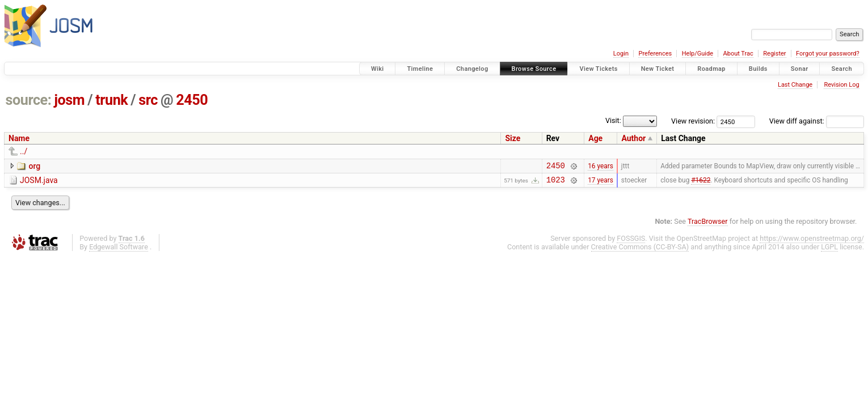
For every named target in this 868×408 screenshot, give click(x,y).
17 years (601, 183)
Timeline (420, 69)
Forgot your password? (828, 54)
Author (633, 138)
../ (24, 151)
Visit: (613, 120)
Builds (758, 69)
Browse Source (534, 69)
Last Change (795, 85)
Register (774, 54)
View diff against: (817, 121)
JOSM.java (39, 182)
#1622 (701, 183)
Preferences (655, 54)
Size (513, 138)
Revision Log (841, 85)
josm (69, 100)
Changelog (472, 69)
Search (842, 69)
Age (595, 138)
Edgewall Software (119, 250)
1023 (556, 183)
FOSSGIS (631, 242)
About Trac (738, 54)
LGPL (829, 250)
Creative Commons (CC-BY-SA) (640, 250)
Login (621, 54)
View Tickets (598, 69)
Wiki (378, 69)
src (148, 100)
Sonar (800, 69)
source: (29, 100)
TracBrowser (708, 225)
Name (19, 138)
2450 (192, 100)
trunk (111, 100)
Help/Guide (698, 54)
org (34, 166)
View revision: (693, 121)
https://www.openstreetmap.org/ (812, 242)
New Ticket (658, 69)
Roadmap (711, 69)
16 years (601, 167)
